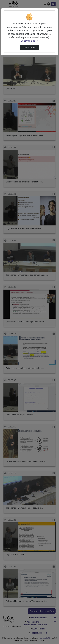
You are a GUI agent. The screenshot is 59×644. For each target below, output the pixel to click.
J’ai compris (29, 48)
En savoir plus (29, 41)
